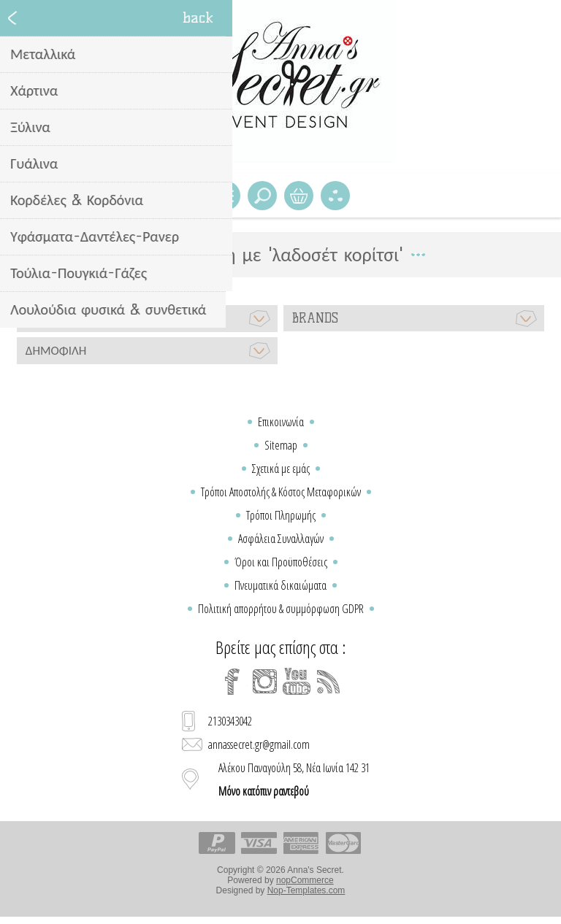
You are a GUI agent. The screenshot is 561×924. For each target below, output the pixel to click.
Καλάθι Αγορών (299, 196)
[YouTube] (297, 682)
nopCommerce (305, 880)
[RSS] (329, 682)
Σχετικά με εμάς (281, 469)
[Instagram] (264, 682)
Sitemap (281, 445)
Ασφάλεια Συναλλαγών (281, 539)
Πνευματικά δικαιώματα (280, 585)
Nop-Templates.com (306, 890)
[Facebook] (232, 682)
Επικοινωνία (281, 422)
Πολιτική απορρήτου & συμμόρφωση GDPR (281, 609)
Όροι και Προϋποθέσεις (281, 562)
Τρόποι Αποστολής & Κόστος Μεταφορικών (281, 492)
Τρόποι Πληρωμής (281, 515)
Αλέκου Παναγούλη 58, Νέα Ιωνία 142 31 (294, 779)
